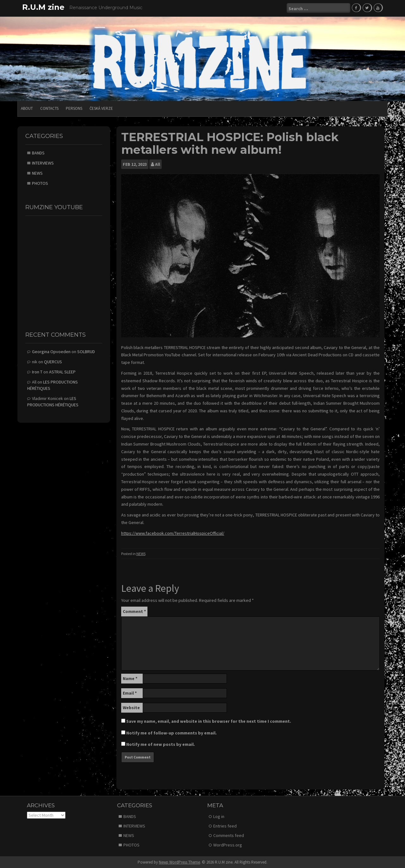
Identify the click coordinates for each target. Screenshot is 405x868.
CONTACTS (49, 108)
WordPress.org (228, 844)
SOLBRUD (86, 351)
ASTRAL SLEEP (62, 372)
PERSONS (74, 108)
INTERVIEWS (43, 163)
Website (131, 707)
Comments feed (229, 835)
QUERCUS (53, 361)
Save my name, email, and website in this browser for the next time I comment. (209, 721)
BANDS (38, 153)
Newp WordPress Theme (179, 862)
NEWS (141, 553)
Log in (219, 816)
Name (130, 678)
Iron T (37, 372)
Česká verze (101, 108)
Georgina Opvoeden (51, 351)
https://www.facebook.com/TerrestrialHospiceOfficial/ (173, 533)
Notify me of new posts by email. (161, 744)
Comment (134, 611)
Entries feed (225, 825)
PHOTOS (40, 183)
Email (130, 693)
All (158, 164)
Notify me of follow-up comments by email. (171, 733)
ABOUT (27, 108)
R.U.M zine (43, 7)
